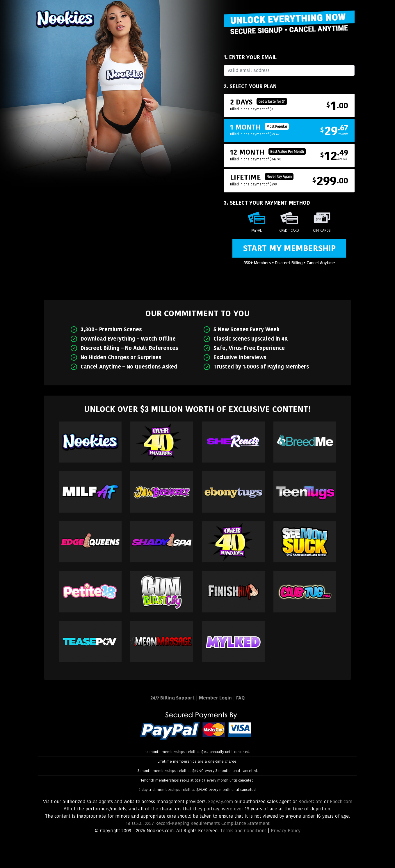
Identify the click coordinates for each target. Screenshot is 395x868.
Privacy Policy (286, 831)
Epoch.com (341, 801)
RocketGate (311, 801)
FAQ (240, 698)
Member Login (215, 698)
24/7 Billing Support (172, 698)
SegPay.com (221, 801)
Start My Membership (289, 248)
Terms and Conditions (243, 831)
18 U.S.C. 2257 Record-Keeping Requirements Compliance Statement (198, 823)
